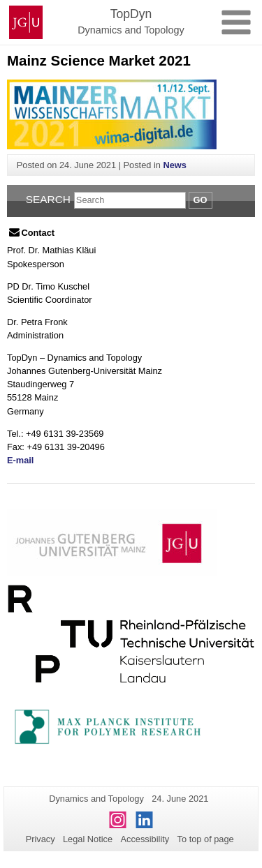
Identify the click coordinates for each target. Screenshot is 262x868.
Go (201, 200)
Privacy (41, 839)
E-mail (20, 460)
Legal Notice (88, 839)
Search (48, 199)
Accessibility (145, 839)
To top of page (206, 839)
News (174, 165)
